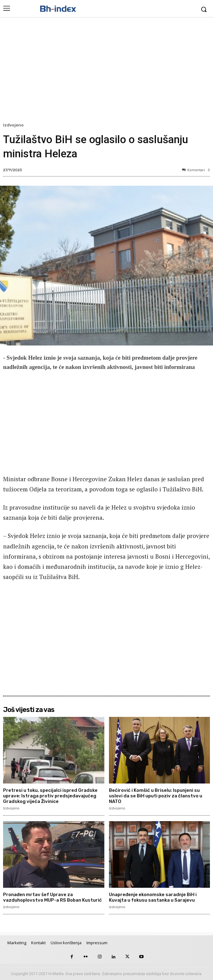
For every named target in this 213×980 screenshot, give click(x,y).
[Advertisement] (106, 71)
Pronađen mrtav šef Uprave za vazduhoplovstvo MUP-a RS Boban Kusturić (52, 897)
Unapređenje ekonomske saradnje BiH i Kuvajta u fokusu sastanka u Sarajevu (153, 897)
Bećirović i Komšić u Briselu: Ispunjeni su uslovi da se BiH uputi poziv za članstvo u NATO (156, 796)
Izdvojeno (14, 125)
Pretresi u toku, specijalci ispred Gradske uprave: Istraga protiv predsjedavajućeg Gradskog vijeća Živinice (50, 796)
